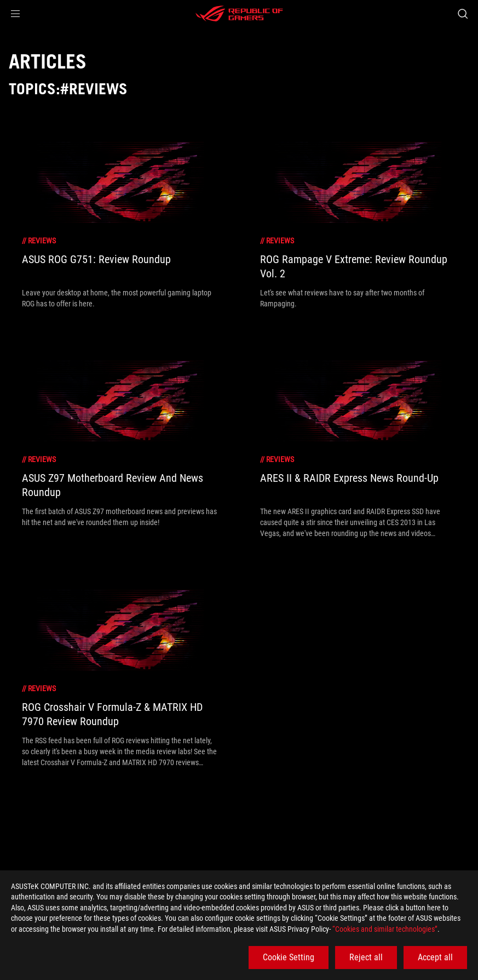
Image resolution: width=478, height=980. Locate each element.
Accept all (435, 957)
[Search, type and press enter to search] (463, 14)
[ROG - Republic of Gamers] (239, 14)
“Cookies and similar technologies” (385, 929)
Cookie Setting (289, 957)
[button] (15, 14)
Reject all (366, 957)
